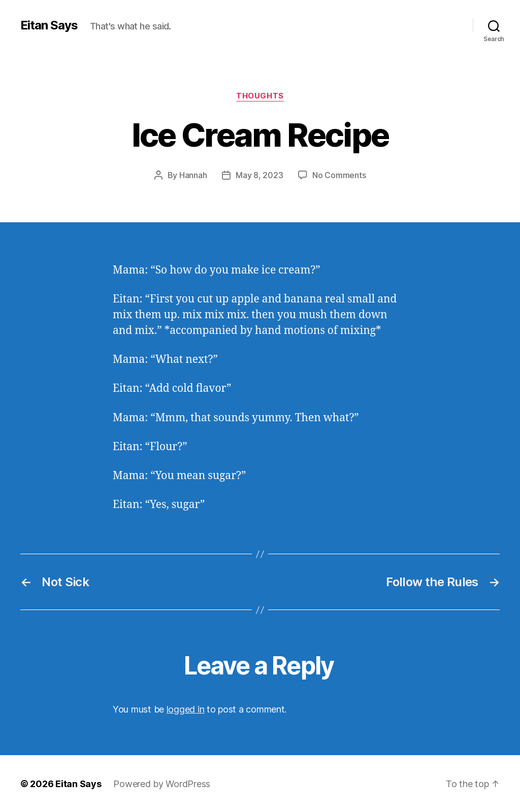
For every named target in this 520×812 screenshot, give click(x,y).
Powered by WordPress (162, 783)
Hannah (193, 175)
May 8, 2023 (259, 175)
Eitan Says (49, 25)
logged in (186, 709)
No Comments (339, 175)
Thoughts (260, 96)
